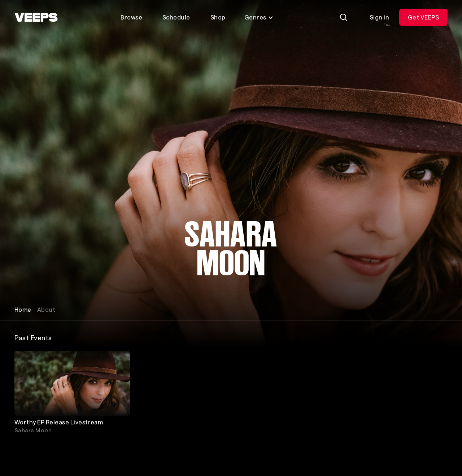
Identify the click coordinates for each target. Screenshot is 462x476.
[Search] (344, 17)
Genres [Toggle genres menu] (259, 17)
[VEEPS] (36, 17)
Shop (218, 17)
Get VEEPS (423, 17)
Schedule (176, 17)
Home (23, 309)
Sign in (379, 17)
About (46, 309)
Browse (131, 17)
